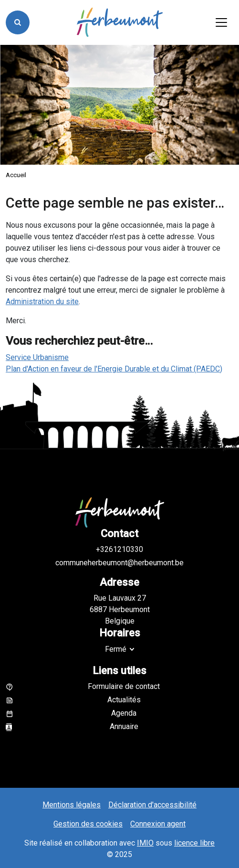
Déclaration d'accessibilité (152, 805)
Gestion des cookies (88, 824)
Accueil (16, 175)
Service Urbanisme (37, 357)
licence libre (194, 843)
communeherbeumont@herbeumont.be (119, 563)
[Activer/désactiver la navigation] (221, 22)
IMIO (145, 843)
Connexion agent (158, 824)
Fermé (116, 649)
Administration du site (42, 302)
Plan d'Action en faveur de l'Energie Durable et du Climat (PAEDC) (114, 369)
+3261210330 (119, 549)
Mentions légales (72, 805)
